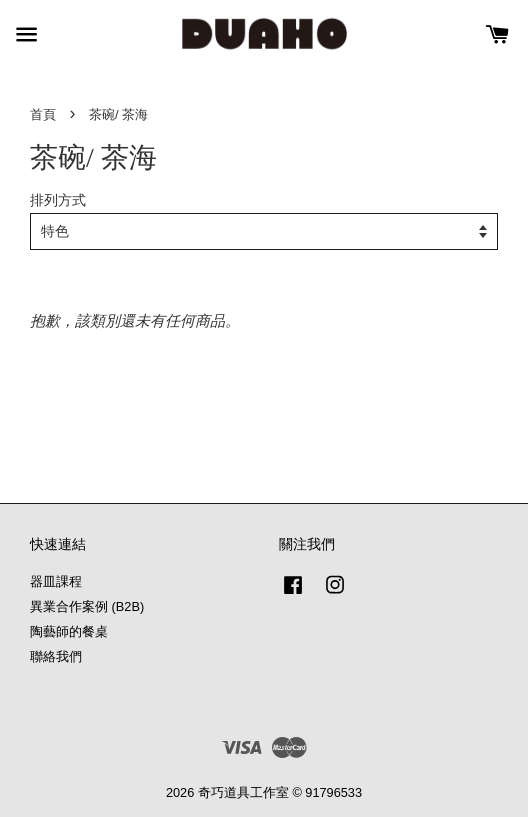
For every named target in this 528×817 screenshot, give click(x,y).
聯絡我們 (56, 656)
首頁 (43, 114)
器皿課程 (56, 581)
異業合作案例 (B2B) (87, 606)
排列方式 (58, 200)
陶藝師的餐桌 (69, 631)
